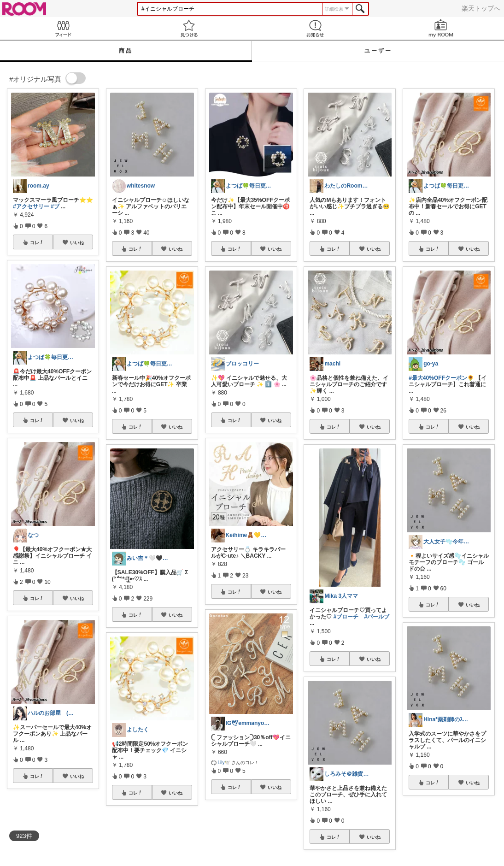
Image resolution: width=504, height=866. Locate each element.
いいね (77, 242)
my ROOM (441, 28)
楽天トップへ (481, 8)
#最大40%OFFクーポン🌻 (441, 378)
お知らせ (315, 28)
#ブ (55, 206)
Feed (63, 28)
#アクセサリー (31, 206)
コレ (37, 242)
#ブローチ (346, 617)
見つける (189, 28)
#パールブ (377, 617)
